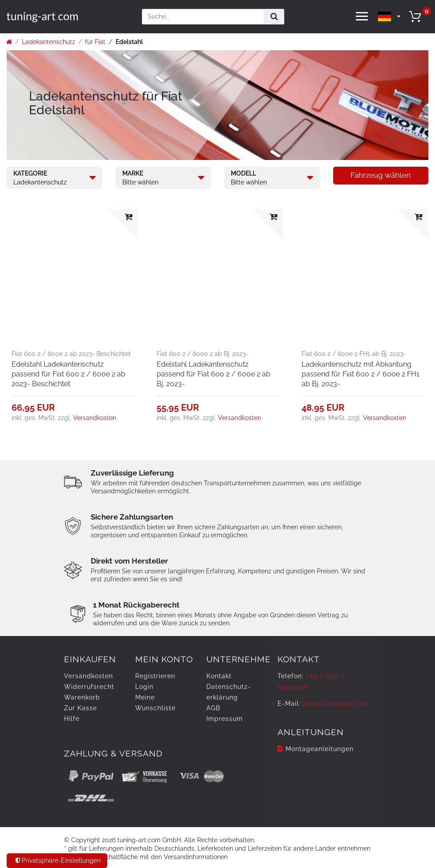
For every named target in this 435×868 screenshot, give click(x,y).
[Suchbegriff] (203, 17)
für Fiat (95, 42)
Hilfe (72, 719)
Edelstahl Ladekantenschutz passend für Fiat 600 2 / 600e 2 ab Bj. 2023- (213, 374)
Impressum (225, 719)
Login (144, 687)
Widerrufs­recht (89, 687)
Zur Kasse (81, 708)
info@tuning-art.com (337, 704)
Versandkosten (95, 418)
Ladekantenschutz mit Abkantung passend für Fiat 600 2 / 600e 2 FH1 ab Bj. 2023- (360, 374)
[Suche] (274, 17)
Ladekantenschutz (48, 42)
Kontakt (219, 676)
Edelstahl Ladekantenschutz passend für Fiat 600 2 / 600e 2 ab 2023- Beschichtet (68, 374)
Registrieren (155, 676)
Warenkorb (82, 697)
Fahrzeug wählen (381, 175)
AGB (213, 708)
